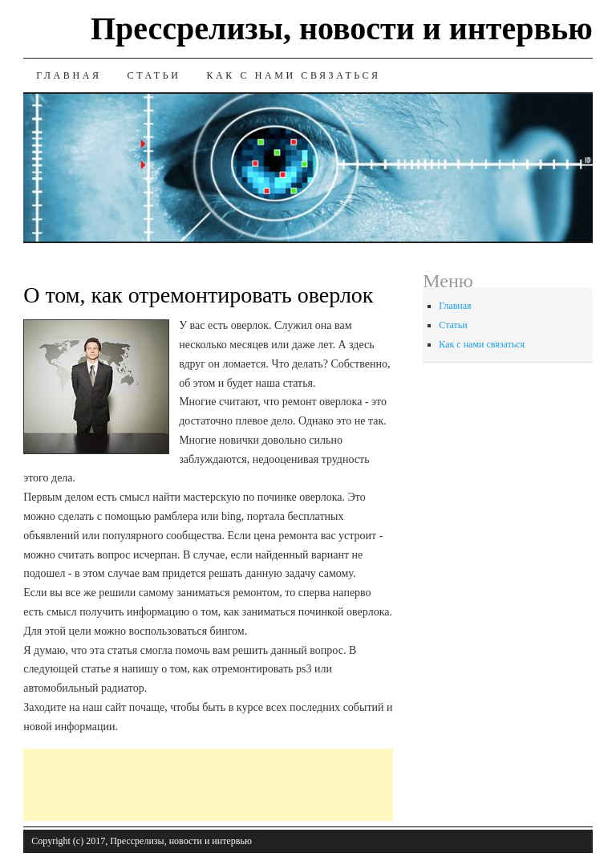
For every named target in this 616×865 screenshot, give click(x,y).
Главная (69, 75)
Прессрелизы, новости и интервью (342, 28)
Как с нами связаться (293, 75)
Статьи (154, 75)
